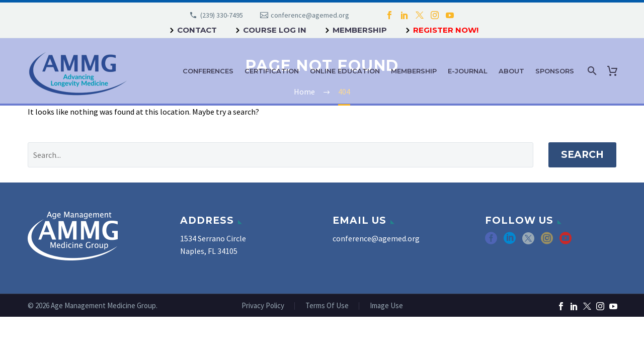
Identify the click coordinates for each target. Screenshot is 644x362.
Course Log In (275, 30)
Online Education (345, 71)
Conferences (208, 71)
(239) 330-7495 (222, 15)
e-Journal (468, 71)
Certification (272, 71)
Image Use (386, 306)
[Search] (591, 71)
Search (582, 155)
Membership (360, 30)
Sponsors (555, 71)
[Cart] (614, 71)
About (511, 71)
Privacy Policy (263, 306)
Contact (197, 30)
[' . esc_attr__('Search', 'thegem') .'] (280, 155)
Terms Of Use (327, 306)
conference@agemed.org (310, 15)
